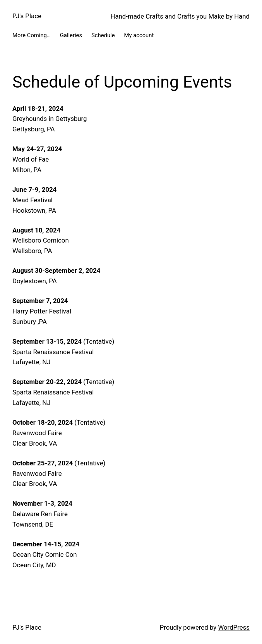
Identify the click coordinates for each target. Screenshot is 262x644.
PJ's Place (27, 16)
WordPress (234, 627)
